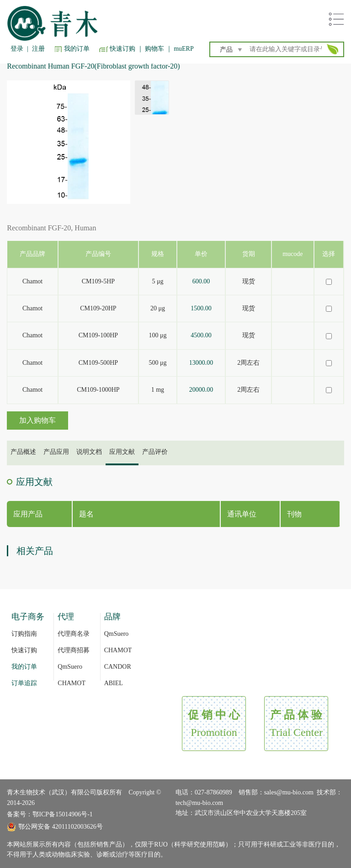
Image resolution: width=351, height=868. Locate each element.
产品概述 (23, 452)
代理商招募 (74, 650)
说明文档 (89, 452)
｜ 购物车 (151, 49)
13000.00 (201, 363)
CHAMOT (72, 683)
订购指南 (24, 634)
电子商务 (28, 617)
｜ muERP (180, 49)
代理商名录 (74, 634)
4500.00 (201, 335)
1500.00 (201, 308)
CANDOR (118, 667)
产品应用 (56, 452)
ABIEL (114, 683)
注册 (38, 49)
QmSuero (70, 667)
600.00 (201, 281)
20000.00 (201, 390)
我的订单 (77, 49)
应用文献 (122, 452)
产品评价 (155, 452)
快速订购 (122, 49)
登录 (17, 49)
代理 (66, 617)
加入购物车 (37, 420)
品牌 (112, 617)
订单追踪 (24, 683)
